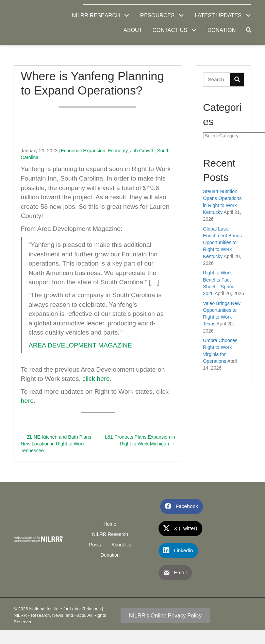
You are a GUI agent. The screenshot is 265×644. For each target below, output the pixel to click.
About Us (121, 545)
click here (96, 379)
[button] (127, 15)
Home (110, 524)
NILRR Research (110, 534)
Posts (95, 545)
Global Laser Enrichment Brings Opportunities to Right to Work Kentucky (222, 243)
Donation (110, 555)
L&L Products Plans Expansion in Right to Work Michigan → (140, 440)
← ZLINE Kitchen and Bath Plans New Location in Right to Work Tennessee (56, 444)
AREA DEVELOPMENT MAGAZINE (80, 345)
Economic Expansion (83, 151)
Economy (118, 151)
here (27, 401)
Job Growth (142, 151)
